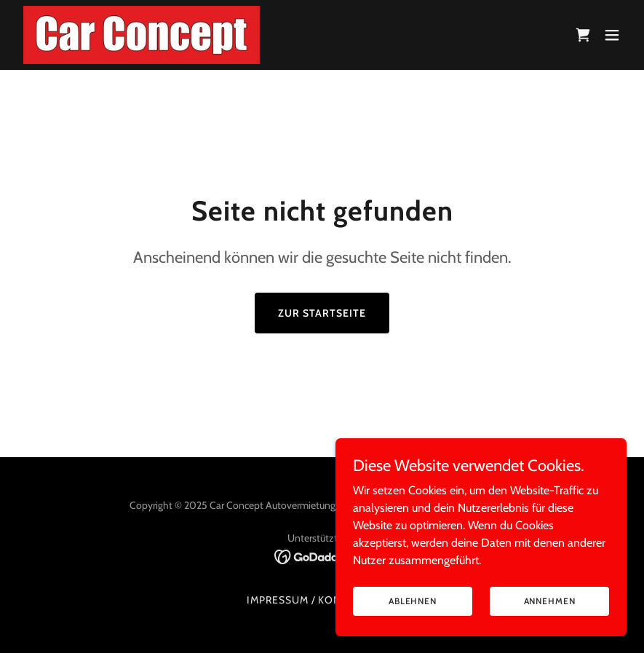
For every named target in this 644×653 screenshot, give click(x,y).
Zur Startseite (322, 313)
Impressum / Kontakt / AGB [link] (322, 600)
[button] (612, 35)
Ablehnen (413, 601)
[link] (142, 35)
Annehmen (550, 601)
